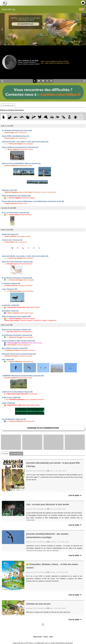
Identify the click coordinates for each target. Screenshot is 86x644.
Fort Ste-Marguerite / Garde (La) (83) (14, 419)
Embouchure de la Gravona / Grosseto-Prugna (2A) (19, 354)
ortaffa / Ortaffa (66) (8, 403)
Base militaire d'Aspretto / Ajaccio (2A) (15, 348)
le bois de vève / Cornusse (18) (12, 240)
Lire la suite (75, 495)
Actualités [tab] (5, 454)
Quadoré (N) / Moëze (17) (10, 234)
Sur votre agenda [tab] (16, 454)
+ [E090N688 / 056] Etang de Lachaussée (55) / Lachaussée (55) (23, 376)
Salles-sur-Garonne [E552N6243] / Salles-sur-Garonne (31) (21, 163)
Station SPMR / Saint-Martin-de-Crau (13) (15, 136)
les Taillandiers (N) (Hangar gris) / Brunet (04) (17, 130)
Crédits (51, 637)
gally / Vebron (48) (8, 359)
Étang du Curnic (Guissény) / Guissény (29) (16, 330)
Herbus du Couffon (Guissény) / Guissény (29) (17, 262)
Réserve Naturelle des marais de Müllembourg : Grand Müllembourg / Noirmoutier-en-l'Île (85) (33, 201)
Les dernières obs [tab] (8, 106)
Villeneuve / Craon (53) (9, 190)
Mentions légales (38, 637)
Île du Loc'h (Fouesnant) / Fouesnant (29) (16, 213)
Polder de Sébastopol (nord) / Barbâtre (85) (16, 196)
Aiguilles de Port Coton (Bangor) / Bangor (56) (17, 392)
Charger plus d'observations (43, 428)
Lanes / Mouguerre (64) (10, 289)
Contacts (46, 637)
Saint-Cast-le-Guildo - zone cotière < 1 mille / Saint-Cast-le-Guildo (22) (25, 142)
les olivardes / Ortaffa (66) (10, 305)
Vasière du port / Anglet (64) (11, 397)
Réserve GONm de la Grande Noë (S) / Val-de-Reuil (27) (20, 147)
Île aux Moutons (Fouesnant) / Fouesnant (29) (17, 278)
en (83, 9)
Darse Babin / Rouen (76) (10, 311)
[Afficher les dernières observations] (12, 110)
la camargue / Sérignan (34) (11, 283)
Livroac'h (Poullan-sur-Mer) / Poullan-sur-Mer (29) (18, 341)
